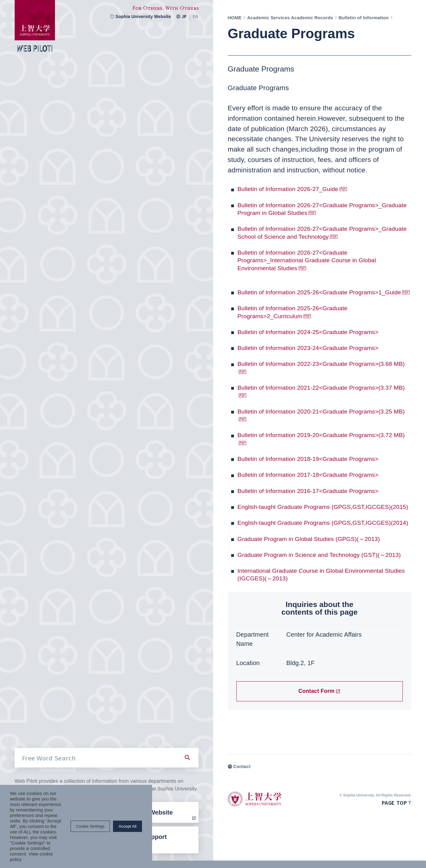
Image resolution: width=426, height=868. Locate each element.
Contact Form (319, 730)
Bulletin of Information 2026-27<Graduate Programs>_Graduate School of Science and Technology (307, 236)
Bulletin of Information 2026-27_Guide (297, 189)
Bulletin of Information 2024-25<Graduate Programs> (320, 347)
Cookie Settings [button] (359, 853)
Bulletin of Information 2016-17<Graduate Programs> (320, 506)
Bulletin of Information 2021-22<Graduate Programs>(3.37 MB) (320, 407)
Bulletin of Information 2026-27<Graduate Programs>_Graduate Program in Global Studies (313, 209)
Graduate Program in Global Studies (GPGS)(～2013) (321, 570)
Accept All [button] (397, 853)
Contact (239, 805)
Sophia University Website (138, 17)
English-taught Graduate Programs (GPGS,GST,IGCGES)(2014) (291, 550)
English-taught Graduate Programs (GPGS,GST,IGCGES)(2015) (291, 526)
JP (184, 17)
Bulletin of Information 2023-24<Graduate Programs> (320, 363)
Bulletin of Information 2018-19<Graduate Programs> (320, 474)
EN (195, 17)
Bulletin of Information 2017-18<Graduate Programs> (320, 490)
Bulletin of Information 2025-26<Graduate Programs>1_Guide (302, 303)
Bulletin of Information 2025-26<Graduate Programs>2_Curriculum (302, 327)
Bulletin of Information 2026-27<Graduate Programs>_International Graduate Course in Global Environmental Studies (319, 268)
